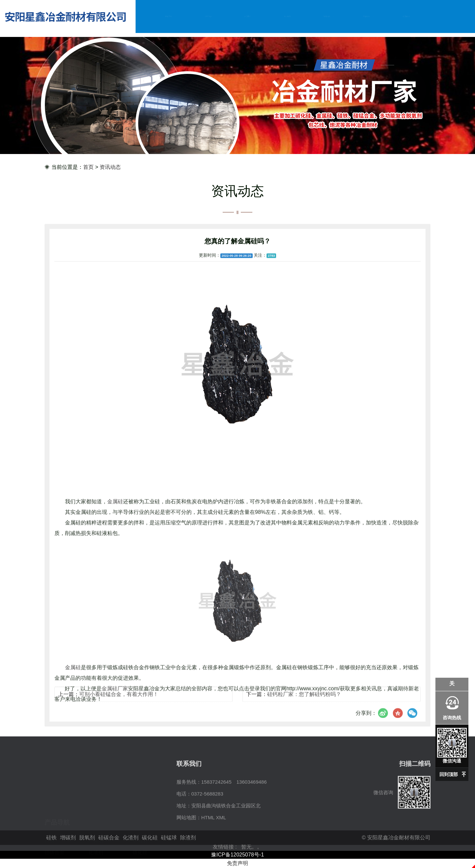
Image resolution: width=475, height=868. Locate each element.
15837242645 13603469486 (234, 809)
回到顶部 (449, 774)
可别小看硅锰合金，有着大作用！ (119, 700)
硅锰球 (52, 833)
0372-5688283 (207, 821)
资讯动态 (327, 16)
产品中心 (248, 16)
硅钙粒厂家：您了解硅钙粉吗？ (304, 700)
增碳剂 (96, 809)
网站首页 (169, 16)
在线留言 (366, 16)
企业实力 (287, 16)
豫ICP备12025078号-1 (237, 855)
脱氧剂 (140, 809)
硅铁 (49, 809)
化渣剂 (96, 821)
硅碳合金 (54, 821)
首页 (88, 167)
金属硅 (115, 585)
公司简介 (208, 16)
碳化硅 (140, 821)
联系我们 (406, 16)
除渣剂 (96, 833)
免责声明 (237, 863)
